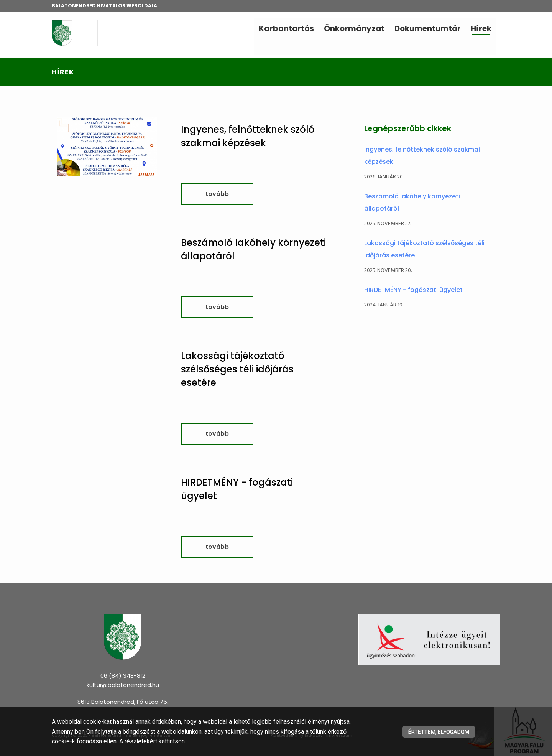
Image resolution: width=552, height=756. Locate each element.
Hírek (481, 28)
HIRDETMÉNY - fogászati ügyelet (413, 290)
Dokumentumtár (428, 28)
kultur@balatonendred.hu (123, 685)
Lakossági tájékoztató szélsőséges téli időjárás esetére (237, 369)
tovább (217, 194)
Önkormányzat (354, 28)
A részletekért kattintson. (153, 741)
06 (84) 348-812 (123, 676)
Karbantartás (286, 28)
